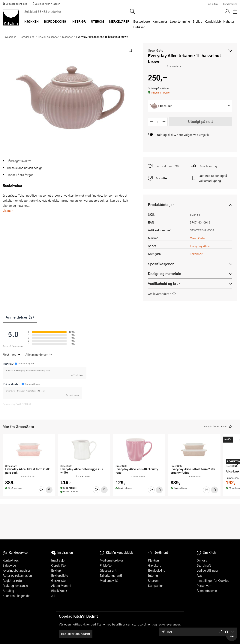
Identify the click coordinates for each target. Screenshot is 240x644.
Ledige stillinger (208, 570)
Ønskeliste (58, 580)
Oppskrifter (59, 565)
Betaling (8, 591)
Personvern (204, 586)
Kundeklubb (213, 21)
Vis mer (8, 211)
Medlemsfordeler (111, 560)
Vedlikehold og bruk (164, 283)
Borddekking (27, 37)
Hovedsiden (9, 37)
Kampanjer (160, 21)
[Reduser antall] (152, 121)
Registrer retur (13, 580)
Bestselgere (142, 21)
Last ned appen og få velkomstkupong (213, 178)
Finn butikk (212, 4)
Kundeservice (230, 4)
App (199, 575)
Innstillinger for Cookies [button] (213, 580)
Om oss (202, 560)
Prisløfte (161, 178)
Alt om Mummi (61, 586)
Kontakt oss (11, 560)
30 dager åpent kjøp (15, 4)
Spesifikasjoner (161, 264)
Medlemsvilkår (110, 580)
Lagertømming (180, 21)
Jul (53, 596)
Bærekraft (204, 565)
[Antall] (158, 121)
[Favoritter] (41, 490)
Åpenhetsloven (207, 591)
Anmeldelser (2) (20, 317)
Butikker (139, 27)
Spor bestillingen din (16, 596)
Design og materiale (165, 274)
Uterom (153, 580)
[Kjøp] (49, 490)
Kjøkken (153, 560)
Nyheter (229, 21)
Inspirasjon (59, 560)
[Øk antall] (164, 121)
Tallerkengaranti (111, 575)
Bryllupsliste (60, 575)
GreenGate (156, 50)
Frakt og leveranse (15, 586)
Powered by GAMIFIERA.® (17, 404)
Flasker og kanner (48, 37)
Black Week (59, 591)
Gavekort (154, 565)
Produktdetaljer (161, 205)
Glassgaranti (108, 570)
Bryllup (197, 21)
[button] (230, 50)
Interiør (153, 575)
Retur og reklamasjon (17, 575)
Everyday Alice (200, 246)
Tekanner (67, 37)
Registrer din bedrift (76, 634)
